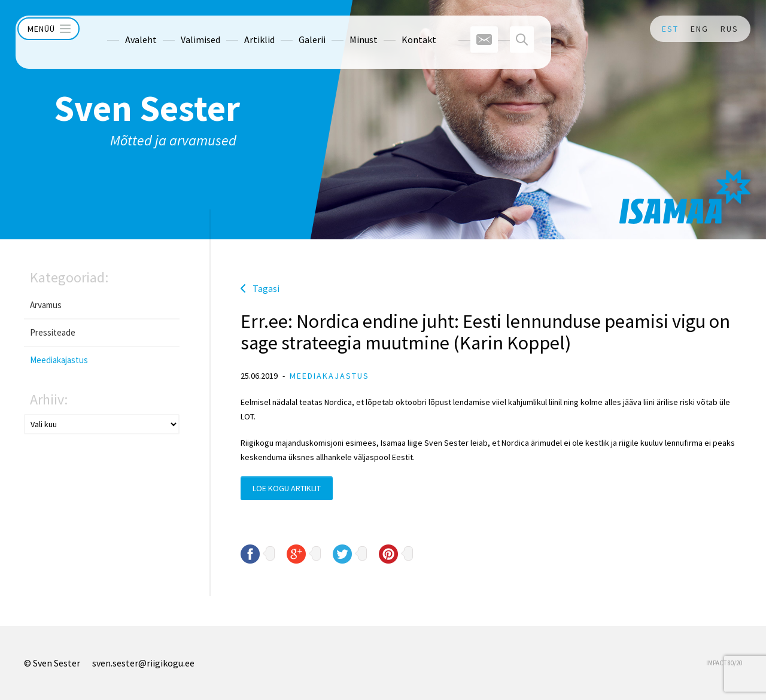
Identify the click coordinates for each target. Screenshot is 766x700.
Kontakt (397, 29)
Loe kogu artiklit (287, 488)
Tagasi (266, 288)
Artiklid (238, 29)
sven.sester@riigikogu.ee (143, 663)
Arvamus (46, 305)
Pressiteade (53, 332)
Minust (342, 29)
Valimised (179, 29)
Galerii (291, 29)
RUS (729, 29)
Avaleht (119, 29)
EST (670, 29)
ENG (700, 29)
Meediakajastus (59, 360)
